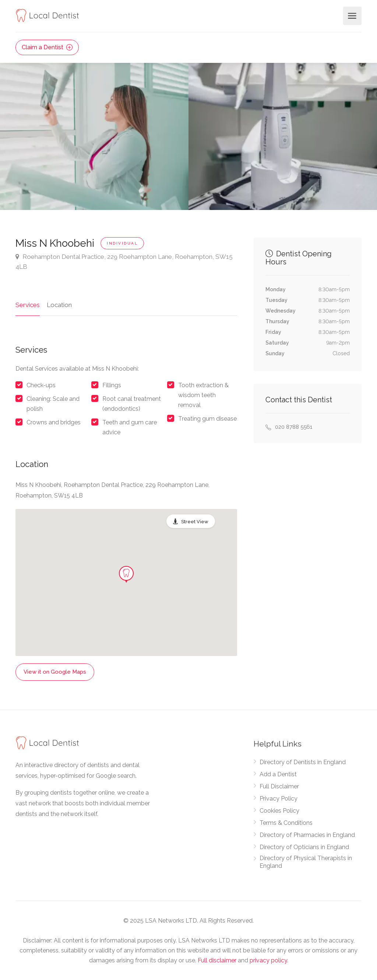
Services (28, 305)
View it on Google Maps (55, 672)
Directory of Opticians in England (304, 847)
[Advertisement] (308, 489)
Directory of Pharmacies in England (307, 835)
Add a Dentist (278, 774)
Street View (195, 522)
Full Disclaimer (279, 786)
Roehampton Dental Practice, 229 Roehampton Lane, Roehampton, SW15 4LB (124, 261)
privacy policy (268, 960)
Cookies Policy (279, 811)
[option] (283, 136)
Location (59, 305)
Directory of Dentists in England (303, 762)
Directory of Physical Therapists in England (306, 862)
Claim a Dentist (47, 47)
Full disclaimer (217, 960)
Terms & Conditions (286, 823)
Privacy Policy (279, 799)
